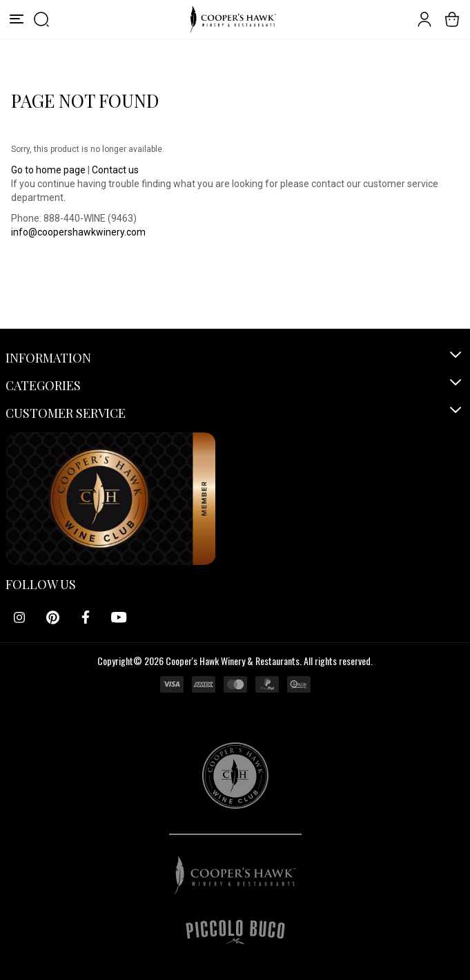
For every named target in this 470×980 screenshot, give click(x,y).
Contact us (115, 170)
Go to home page (48, 170)
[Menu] (17, 19)
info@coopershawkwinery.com (78, 232)
